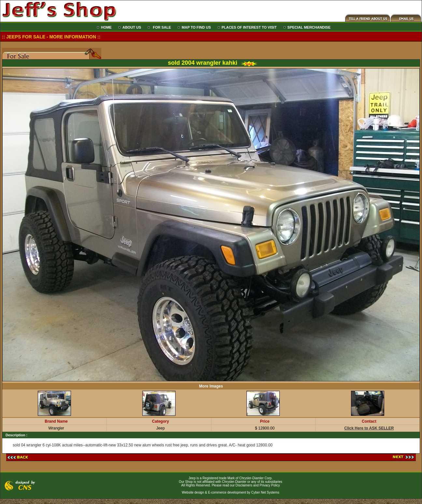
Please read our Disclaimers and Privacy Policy (246, 485)
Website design (193, 492)
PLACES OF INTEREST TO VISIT (249, 27)
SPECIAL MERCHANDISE (309, 27)
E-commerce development (227, 492)
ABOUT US (132, 27)
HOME (106, 27)
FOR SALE (161, 27)
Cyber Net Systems (265, 492)
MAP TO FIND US (196, 27)
